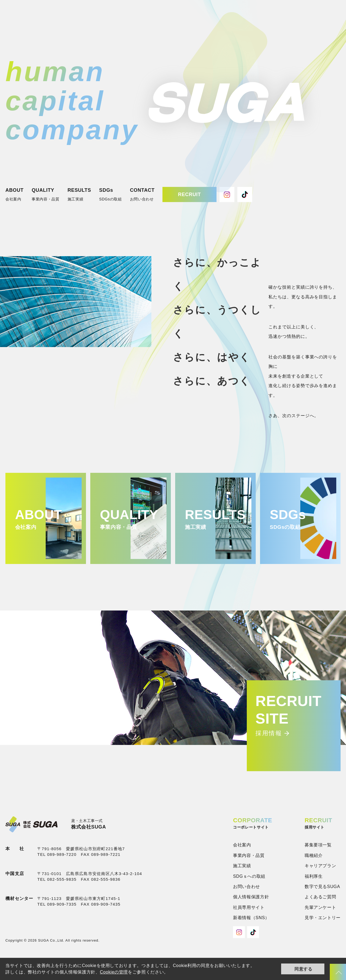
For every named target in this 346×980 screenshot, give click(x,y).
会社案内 (242, 845)
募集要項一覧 (318, 845)
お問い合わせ (247, 887)
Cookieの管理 (114, 972)
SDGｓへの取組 (249, 876)
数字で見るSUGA (322, 887)
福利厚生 (314, 876)
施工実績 (242, 866)
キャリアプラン (320, 866)
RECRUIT (189, 194)
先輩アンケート (320, 907)
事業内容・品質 (249, 855)
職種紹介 (314, 855)
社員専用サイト (249, 907)
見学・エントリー (323, 918)
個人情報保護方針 (251, 897)
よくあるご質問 (320, 897)
